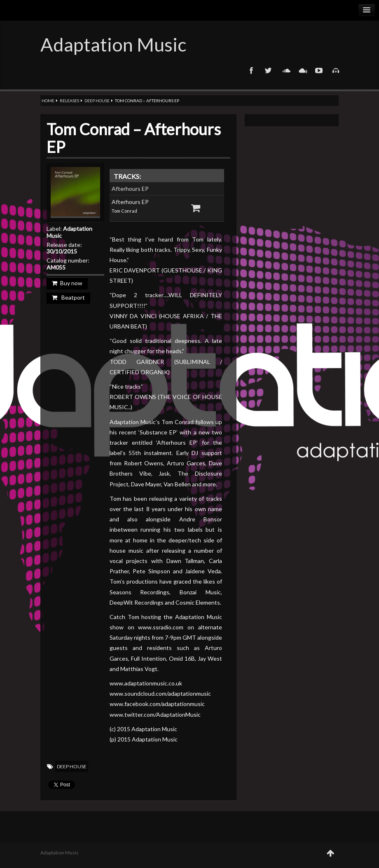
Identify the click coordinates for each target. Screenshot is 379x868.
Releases (69, 101)
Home (48, 101)
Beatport (68, 297)
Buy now (67, 283)
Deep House (97, 101)
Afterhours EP (130, 189)
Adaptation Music (113, 45)
